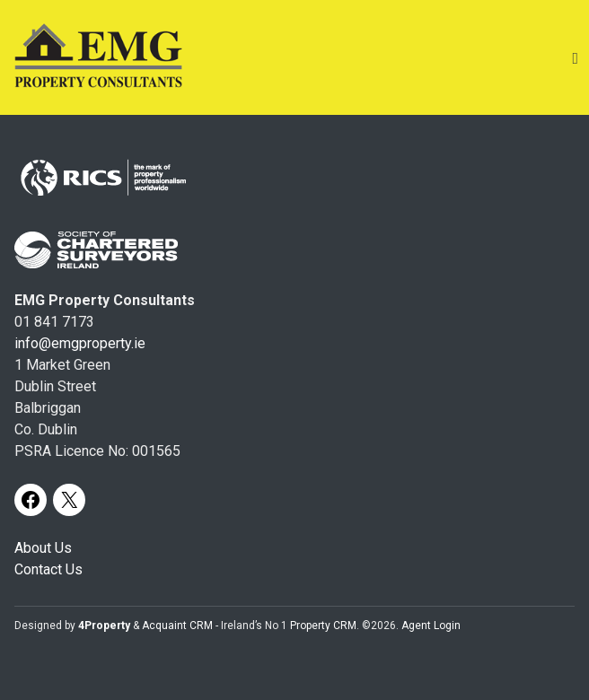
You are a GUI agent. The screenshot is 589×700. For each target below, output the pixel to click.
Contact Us (48, 569)
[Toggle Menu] (575, 58)
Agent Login (431, 626)
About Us (43, 548)
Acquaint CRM (177, 626)
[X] (69, 500)
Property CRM (323, 626)
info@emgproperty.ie (80, 343)
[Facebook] (31, 500)
